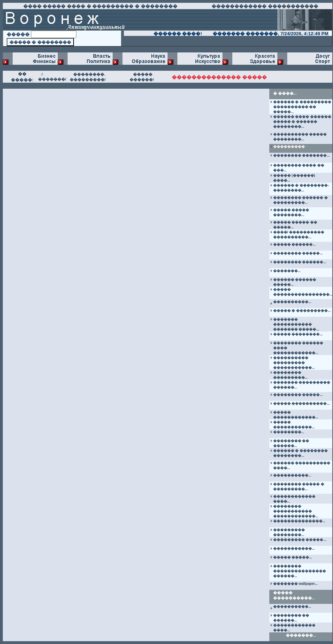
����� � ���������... (302, 311)
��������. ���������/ (88, 77)
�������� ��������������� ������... (300, 571)
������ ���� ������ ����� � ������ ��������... (302, 122)
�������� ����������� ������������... (296, 511)
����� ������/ (142, 77)
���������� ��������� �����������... (294, 363)
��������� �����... (300, 540)
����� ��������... (298, 334)
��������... (289, 432)
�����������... (294, 548)
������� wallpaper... (296, 584)
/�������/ (52, 77)
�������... (287, 271)
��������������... (299, 521)
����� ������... (294, 244)
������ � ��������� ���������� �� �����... (302, 107)
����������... (292, 302)
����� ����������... (301, 403)
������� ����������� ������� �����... (296, 324)
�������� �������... (301, 155)
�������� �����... (298, 253)
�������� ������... (300, 262)
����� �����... (293, 557)
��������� (289, 147)
